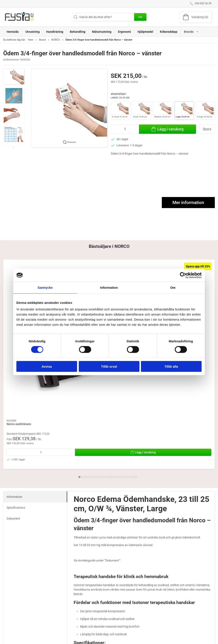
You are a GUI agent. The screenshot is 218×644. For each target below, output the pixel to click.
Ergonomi (83, 633)
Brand (42, 40)
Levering (155, 640)
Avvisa (47, 366)
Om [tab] (173, 287)
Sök (140, 17)
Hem (31, 40)
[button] (191, 32)
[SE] (19, 17)
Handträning (120, 633)
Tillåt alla (171, 366)
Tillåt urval (109, 366)
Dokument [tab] (13, 406)
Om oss (154, 633)
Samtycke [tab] (45, 287)
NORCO (56, 40)
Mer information (188, 203)
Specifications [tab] (16, 395)
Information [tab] (109, 287)
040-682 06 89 (13, 642)
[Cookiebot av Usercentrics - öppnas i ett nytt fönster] (183, 275)
